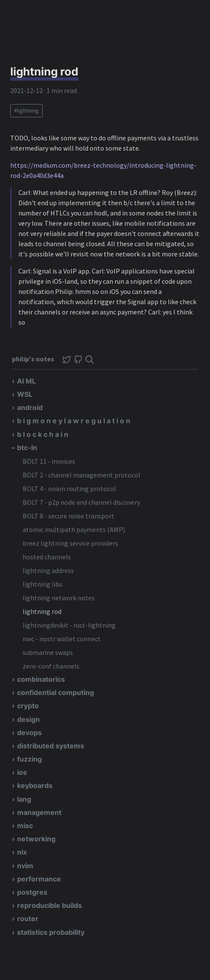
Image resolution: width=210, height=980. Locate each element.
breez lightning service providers (70, 543)
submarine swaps (48, 652)
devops (29, 733)
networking (36, 839)
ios (22, 772)
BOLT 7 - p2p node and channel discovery (81, 502)
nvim (25, 866)
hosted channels (47, 557)
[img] (90, 360)
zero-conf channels (51, 666)
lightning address (48, 570)
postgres (32, 892)
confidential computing (55, 692)
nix (22, 852)
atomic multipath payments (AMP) (74, 529)
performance (39, 879)
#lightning (26, 111)
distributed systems (51, 746)
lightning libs (42, 584)
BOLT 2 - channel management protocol (82, 475)
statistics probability (51, 932)
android (30, 407)
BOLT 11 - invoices (49, 461)
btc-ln (27, 448)
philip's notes (34, 359)
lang (24, 799)
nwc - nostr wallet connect (62, 639)
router (28, 919)
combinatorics (41, 679)
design (28, 719)
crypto (28, 706)
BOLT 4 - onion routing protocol (69, 489)
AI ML (26, 381)
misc (25, 826)
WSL (25, 394)
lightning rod (42, 611)
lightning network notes (59, 598)
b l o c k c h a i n (43, 434)
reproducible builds (50, 905)
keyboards (35, 785)
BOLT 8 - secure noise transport (69, 516)
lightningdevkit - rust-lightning (69, 625)
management (39, 812)
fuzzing (29, 759)
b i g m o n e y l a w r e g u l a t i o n (74, 421)
